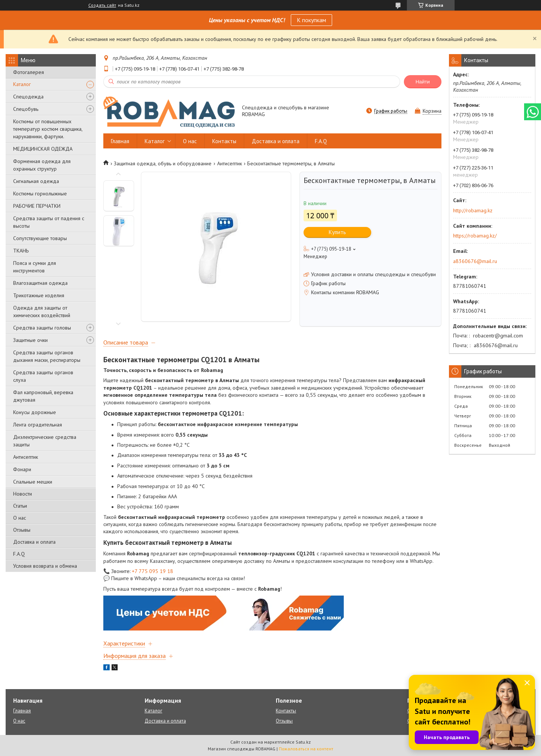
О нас (20, 518)
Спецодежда (28, 97)
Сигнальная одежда (36, 181)
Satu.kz (303, 742)
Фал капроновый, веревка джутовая (43, 396)
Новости (23, 494)
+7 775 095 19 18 (153, 571)
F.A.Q (19, 554)
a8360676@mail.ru (475, 261)
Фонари (22, 469)
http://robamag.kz (473, 210)
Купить (337, 232)
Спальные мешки (33, 482)
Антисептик (26, 457)
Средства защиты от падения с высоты (49, 222)
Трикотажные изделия (39, 295)
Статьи (20, 506)
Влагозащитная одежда (40, 283)
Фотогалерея (29, 72)
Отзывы (22, 530)
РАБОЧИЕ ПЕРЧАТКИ (37, 206)
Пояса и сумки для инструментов (35, 267)
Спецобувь (26, 109)
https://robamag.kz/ (475, 236)
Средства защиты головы (42, 328)
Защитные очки (30, 340)
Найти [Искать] (423, 82)
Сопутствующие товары (40, 238)
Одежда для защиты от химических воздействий (42, 311)
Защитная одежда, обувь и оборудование (163, 163)
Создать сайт (102, 5)
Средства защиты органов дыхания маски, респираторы (47, 356)
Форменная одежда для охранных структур (42, 165)
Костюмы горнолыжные (40, 194)
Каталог (22, 84)
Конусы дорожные (35, 412)
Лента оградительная (38, 425)
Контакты (224, 141)
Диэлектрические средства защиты (45, 441)
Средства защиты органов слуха (43, 376)
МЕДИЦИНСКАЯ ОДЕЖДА (43, 149)
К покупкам (311, 20)
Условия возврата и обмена (45, 566)
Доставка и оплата (34, 542)
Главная (120, 141)
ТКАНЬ (21, 251)
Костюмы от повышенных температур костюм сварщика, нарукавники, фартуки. (48, 129)
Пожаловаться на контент (306, 749)
